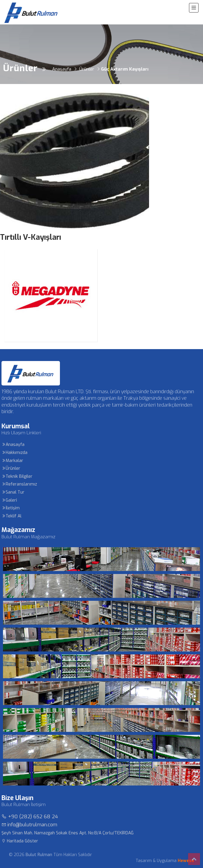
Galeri (9, 500)
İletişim (11, 508)
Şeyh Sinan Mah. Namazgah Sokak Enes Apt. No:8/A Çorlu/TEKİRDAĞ (68, 833)
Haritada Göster (20, 841)
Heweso (186, 861)
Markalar (12, 461)
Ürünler (11, 468)
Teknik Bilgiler (17, 476)
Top (194, 859)
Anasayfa (13, 445)
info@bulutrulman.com (29, 825)
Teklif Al (11, 516)
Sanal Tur (13, 492)
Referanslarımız (19, 484)
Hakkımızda (14, 453)
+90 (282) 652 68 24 (30, 817)
